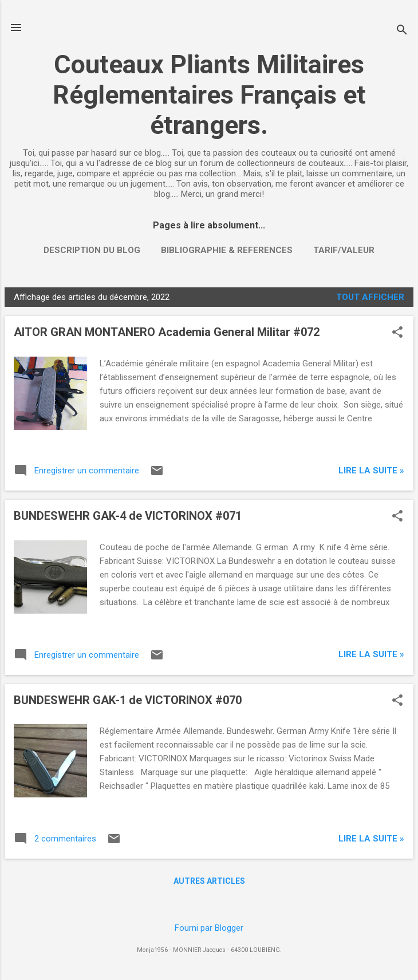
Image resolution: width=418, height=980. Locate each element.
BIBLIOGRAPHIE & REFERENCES (227, 250)
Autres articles (209, 881)
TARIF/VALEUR (344, 250)
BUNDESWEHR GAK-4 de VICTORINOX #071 (128, 516)
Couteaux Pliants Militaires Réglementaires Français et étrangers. (209, 95)
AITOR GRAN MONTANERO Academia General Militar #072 (167, 332)
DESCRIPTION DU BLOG (92, 250)
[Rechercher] (402, 31)
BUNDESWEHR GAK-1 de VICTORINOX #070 (128, 700)
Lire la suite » (371, 471)
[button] (397, 333)
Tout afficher (370, 297)
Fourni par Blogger (209, 928)
